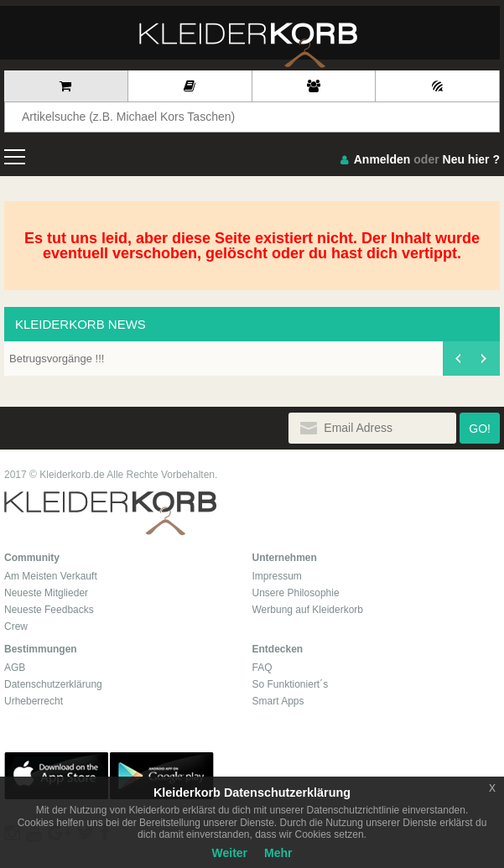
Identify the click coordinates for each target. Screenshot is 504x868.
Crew (16, 626)
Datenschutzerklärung (53, 684)
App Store (56, 776)
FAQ (262, 668)
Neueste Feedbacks (49, 610)
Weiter (230, 853)
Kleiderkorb (110, 514)
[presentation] (457, 359)
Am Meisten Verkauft (51, 576)
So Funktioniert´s (291, 684)
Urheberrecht (34, 701)
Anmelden (382, 159)
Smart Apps (278, 701)
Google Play (162, 776)
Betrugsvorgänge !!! (57, 359)
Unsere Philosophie (296, 593)
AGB (15, 668)
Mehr (278, 853)
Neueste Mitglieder (46, 593)
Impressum (277, 576)
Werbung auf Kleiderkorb (308, 610)
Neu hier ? (471, 159)
